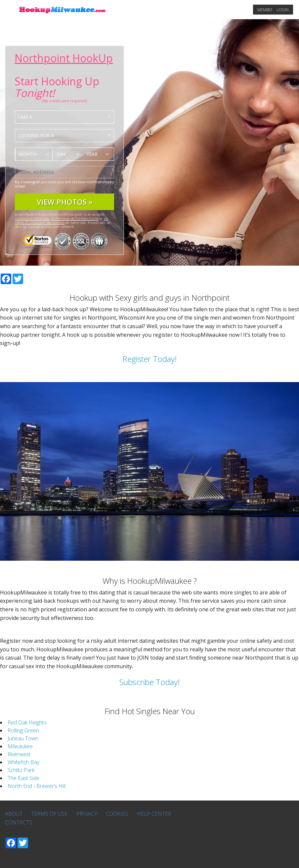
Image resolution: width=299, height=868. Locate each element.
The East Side (23, 778)
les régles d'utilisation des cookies (61, 220)
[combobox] (64, 117)
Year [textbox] (92, 154)
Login (283, 10)
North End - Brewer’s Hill (37, 786)
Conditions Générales (32, 218)
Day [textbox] (61, 154)
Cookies (117, 814)
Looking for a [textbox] (36, 135)
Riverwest (19, 754)
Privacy (87, 814)
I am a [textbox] (25, 117)
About (14, 814)
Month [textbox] (27, 154)
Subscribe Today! (149, 682)
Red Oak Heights (27, 722)
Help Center (154, 814)
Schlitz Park (21, 770)
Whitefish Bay (23, 762)
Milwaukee (20, 746)
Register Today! (149, 359)
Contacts (19, 822)
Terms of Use (49, 814)
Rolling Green (23, 730)
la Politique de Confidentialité (75, 218)
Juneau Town (23, 738)
